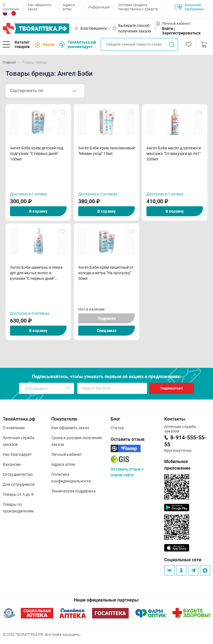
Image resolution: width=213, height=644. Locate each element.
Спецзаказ (106, 331)
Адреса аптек (69, 7)
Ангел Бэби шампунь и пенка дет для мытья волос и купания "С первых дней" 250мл (36, 273)
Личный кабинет (67, 454)
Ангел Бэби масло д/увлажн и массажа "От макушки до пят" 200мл (174, 154)
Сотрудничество (18, 474)
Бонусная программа (189, 7)
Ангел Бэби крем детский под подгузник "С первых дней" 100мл (37, 154)
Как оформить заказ (40, 7)
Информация (99, 7)
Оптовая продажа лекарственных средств (138, 7)
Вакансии (12, 464)
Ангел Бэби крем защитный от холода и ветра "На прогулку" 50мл (106, 273)
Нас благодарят (17, 454)
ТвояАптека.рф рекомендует (78, 44)
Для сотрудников (19, 484)
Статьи (117, 428)
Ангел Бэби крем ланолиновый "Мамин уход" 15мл (106, 151)
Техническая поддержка (73, 491)
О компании (11, 7)
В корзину (38, 211)
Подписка (107, 318)
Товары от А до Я (18, 494)
